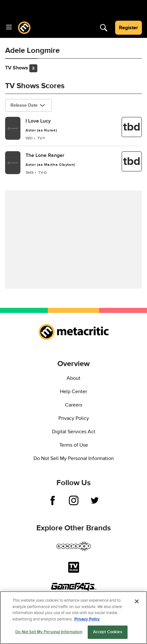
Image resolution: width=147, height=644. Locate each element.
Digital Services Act (74, 432)
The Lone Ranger (45, 155)
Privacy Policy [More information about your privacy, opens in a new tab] (87, 619)
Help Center (73, 392)
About (73, 378)
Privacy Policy (74, 418)
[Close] (137, 601)
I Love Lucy (38, 121)
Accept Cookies (108, 632)
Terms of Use (74, 445)
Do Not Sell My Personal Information (74, 458)
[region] (73, 618)
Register (129, 28)
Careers (74, 405)
